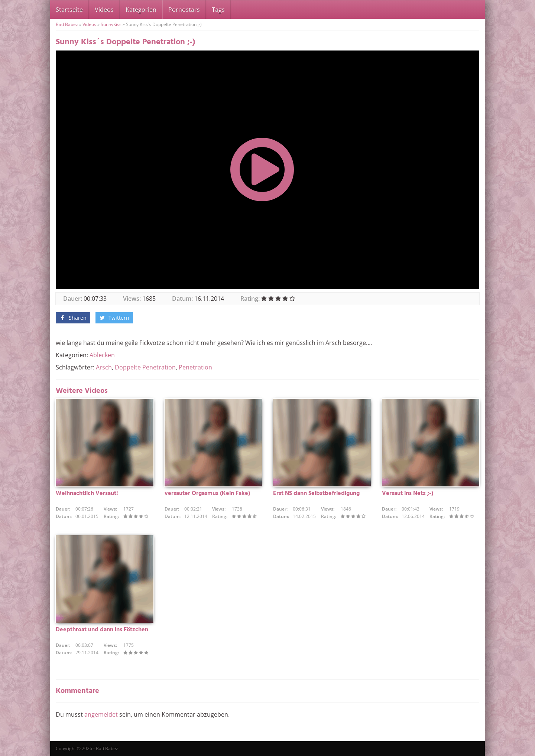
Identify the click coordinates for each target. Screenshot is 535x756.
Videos (104, 10)
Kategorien (141, 10)
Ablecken (102, 355)
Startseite (69, 10)
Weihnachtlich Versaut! (87, 493)
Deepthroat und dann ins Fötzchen (102, 630)
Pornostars (184, 10)
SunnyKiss (111, 24)
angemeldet (101, 714)
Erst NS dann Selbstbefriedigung (316, 493)
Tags (218, 10)
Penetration (195, 367)
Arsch (104, 367)
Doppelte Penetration (145, 367)
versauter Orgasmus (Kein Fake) (207, 493)
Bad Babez (67, 24)
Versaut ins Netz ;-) (408, 493)
